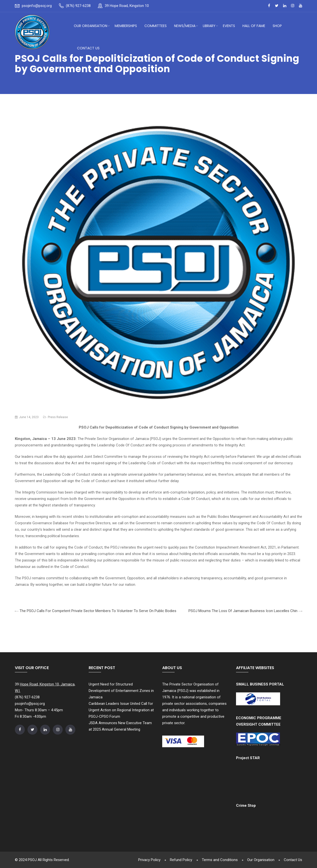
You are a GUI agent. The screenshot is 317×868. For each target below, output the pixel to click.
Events (229, 26)
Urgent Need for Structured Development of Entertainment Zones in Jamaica (121, 691)
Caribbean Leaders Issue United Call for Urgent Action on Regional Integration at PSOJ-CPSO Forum (121, 710)
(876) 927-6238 (78, 6)
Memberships (126, 26)
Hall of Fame (254, 26)
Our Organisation (91, 26)
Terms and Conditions (219, 860)
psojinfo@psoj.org (37, 6)
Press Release (58, 417)
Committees (156, 26)
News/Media (185, 26)
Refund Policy (180, 860)
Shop (277, 26)
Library (209, 26)
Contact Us (88, 48)
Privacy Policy (148, 860)
